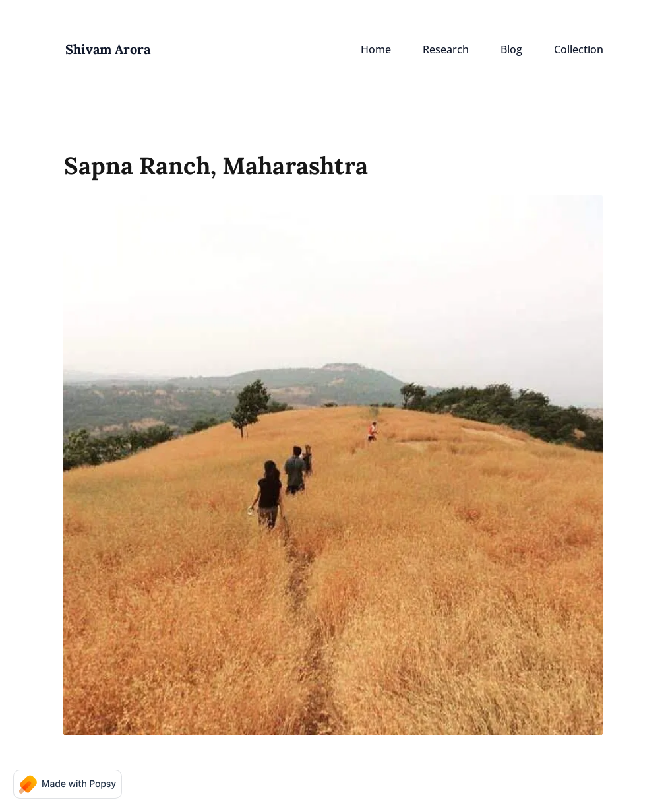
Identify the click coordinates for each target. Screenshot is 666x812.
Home (376, 49)
